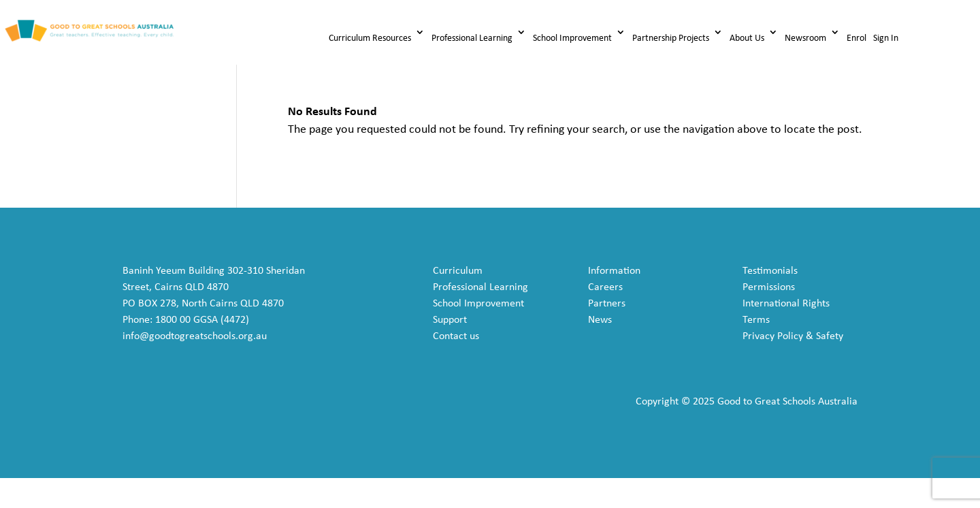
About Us (747, 38)
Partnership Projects (671, 38)
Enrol (856, 38)
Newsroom (805, 38)
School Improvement (572, 38)
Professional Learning (472, 38)
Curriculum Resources (370, 38)
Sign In (886, 38)
